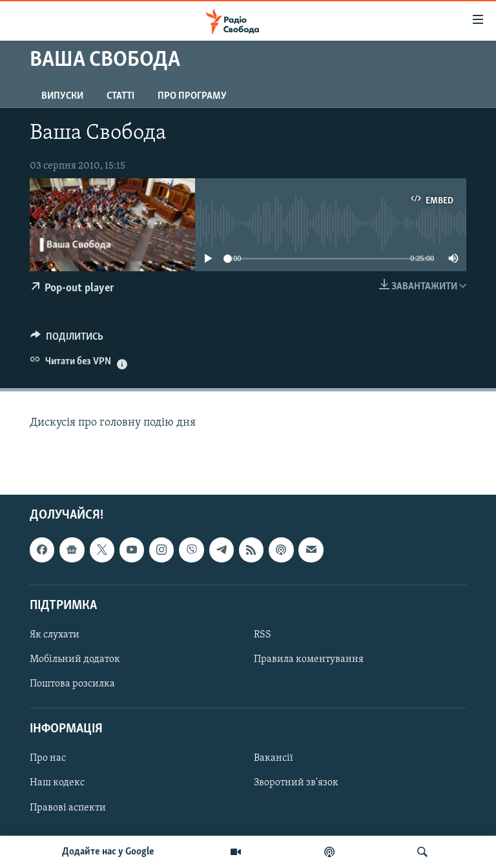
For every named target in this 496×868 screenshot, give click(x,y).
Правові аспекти (68, 807)
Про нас (48, 758)
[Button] (67, 340)
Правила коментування (309, 659)
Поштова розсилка (72, 684)
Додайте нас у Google (108, 852)
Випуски (62, 96)
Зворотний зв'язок (296, 783)
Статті (120, 96)
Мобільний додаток (75, 659)
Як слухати (55, 634)
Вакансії (274, 758)
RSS (263, 634)
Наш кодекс (57, 783)
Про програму (192, 96)
